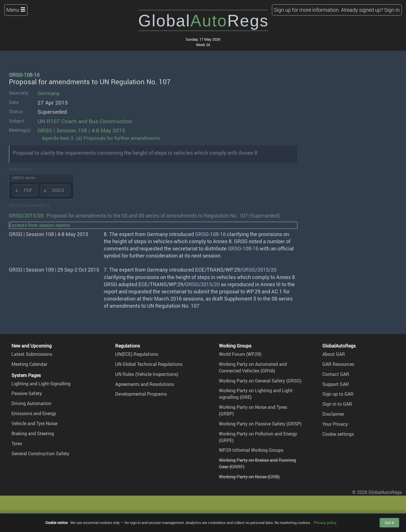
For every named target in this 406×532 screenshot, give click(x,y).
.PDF (28, 190)
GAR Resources (338, 364)
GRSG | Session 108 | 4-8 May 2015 (81, 130)
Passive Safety (27, 393)
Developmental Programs (141, 394)
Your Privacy (335, 424)
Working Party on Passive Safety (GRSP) (260, 424)
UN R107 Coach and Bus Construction (85, 121)
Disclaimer (333, 414)
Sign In (392, 10)
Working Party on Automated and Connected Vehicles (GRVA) (253, 367)
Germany (49, 93)
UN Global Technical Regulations (149, 364)
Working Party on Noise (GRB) (249, 477)
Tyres (17, 443)
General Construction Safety (40, 454)
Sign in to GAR (337, 404)
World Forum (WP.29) (240, 354)
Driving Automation (31, 403)
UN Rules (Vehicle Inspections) (147, 374)
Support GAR (336, 384)
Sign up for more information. (307, 10)
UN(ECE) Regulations (137, 354)
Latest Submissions (32, 354)
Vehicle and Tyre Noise (34, 423)
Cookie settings (338, 434)
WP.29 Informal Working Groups (251, 450)
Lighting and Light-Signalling (41, 384)
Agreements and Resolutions (145, 384)
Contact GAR (336, 374)
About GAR (334, 354)
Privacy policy (325, 523)
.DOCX (58, 190)
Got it (389, 523)
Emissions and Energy (34, 413)
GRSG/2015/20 (26, 215)
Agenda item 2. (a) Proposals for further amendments (101, 138)
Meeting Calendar (29, 364)
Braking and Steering (33, 433)
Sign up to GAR (338, 394)
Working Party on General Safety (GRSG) (260, 381)
